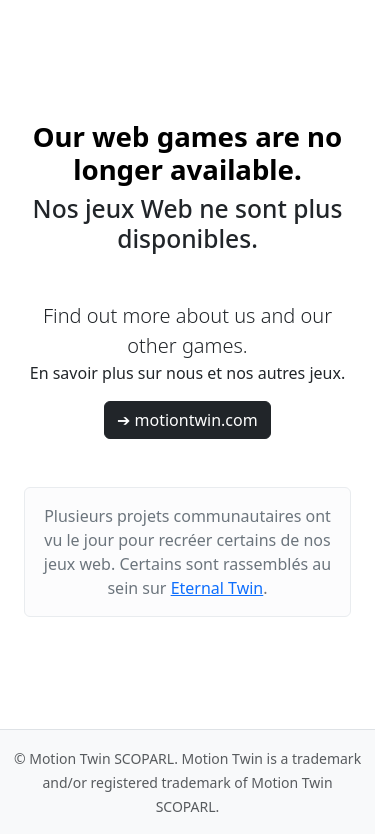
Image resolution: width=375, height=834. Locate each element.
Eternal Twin (217, 588)
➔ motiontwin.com (187, 420)
